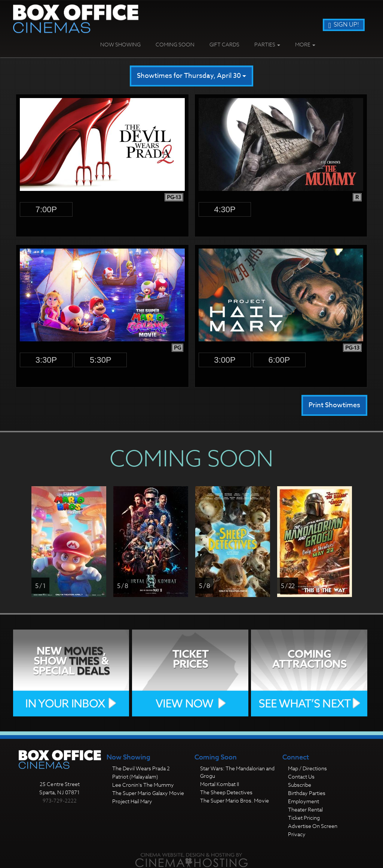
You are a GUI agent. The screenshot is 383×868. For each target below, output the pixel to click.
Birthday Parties (307, 793)
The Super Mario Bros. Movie (235, 800)
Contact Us (301, 776)
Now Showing (120, 44)
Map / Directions (307, 768)
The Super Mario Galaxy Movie (148, 793)
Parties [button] (267, 44)
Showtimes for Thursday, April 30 (191, 76)
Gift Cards (224, 44)
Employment (304, 801)
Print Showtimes (334, 405)
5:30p (101, 360)
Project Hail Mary (132, 801)
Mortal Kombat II (220, 784)
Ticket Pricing (304, 818)
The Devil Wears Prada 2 (141, 768)
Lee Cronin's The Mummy (143, 785)
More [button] (305, 44)
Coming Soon (175, 44)
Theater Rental (305, 809)
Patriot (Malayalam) (135, 776)
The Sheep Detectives (226, 792)
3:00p (225, 360)
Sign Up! (344, 25)
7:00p (46, 209)
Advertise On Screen (313, 826)
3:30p (46, 360)
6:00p (279, 360)
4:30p (225, 209)
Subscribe (300, 785)
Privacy (297, 834)
